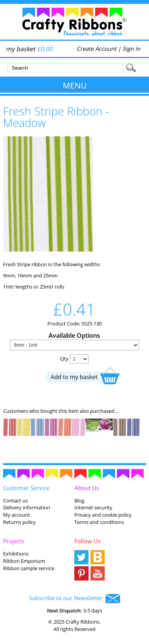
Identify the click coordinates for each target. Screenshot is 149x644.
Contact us (15, 501)
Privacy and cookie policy (103, 515)
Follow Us (87, 541)
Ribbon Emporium (24, 561)
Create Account (96, 48)
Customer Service (26, 488)
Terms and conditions (99, 522)
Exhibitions (16, 554)
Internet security (93, 507)
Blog (79, 501)
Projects (14, 541)
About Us (87, 488)
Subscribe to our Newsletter (74, 599)
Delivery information (27, 507)
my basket (29, 49)
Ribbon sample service (29, 568)
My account (17, 515)
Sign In (131, 48)
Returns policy (19, 522)
